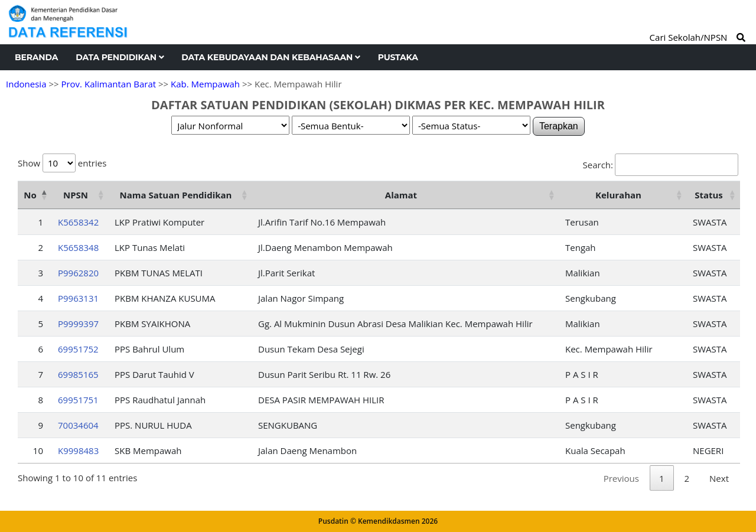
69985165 (78, 374)
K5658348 (78, 247)
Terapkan (559, 126)
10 (38, 451)
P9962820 (78, 273)
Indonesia (26, 84)
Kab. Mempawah (205, 84)
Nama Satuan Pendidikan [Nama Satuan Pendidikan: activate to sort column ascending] (176, 195)
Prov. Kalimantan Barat (108, 84)
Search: (661, 165)
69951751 (78, 400)
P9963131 (78, 298)
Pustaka (398, 57)
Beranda (36, 57)
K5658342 (78, 222)
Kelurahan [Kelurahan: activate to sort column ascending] (618, 195)
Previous (621, 478)
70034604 (78, 425)
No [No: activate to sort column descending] (30, 195)
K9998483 (78, 451)
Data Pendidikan (120, 57)
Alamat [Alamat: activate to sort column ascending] (401, 195)
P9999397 (78, 324)
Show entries (62, 163)
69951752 (78, 349)
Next (719, 478)
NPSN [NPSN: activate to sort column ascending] (76, 195)
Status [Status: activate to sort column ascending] (709, 195)
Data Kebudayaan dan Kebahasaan (271, 57)
